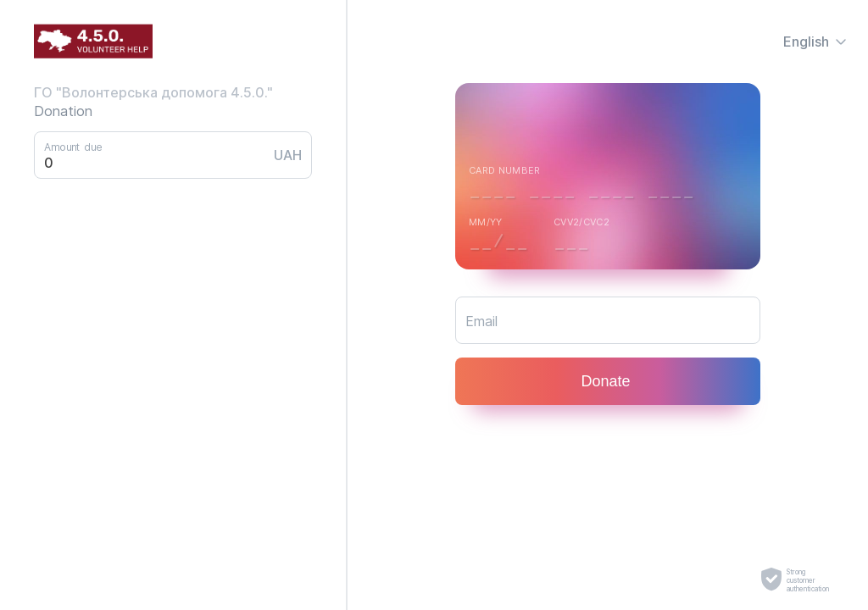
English (815, 42)
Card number (505, 170)
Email (481, 321)
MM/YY (486, 222)
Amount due (73, 146)
